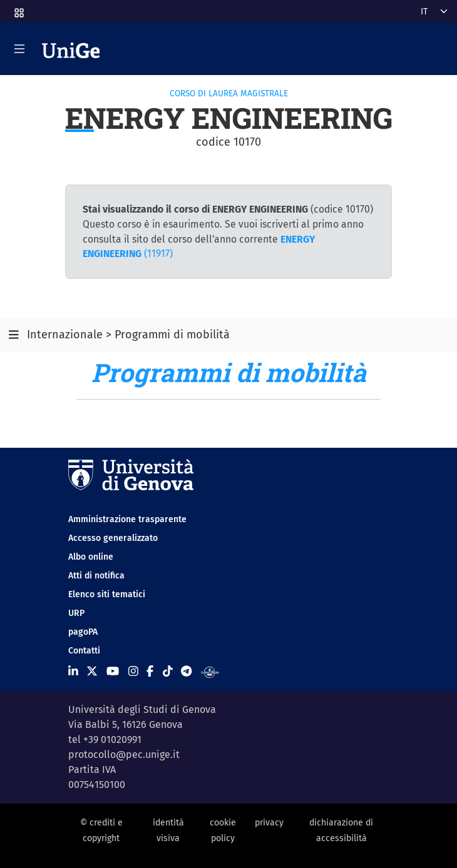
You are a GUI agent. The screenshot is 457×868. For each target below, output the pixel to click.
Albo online (91, 557)
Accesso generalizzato (113, 538)
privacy (269, 823)
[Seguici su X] (92, 671)
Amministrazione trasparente (127, 519)
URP (76, 613)
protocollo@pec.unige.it (124, 754)
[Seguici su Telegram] (186, 671)
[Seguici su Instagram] (133, 671)
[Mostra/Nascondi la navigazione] (19, 49)
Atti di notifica (96, 576)
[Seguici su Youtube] (113, 671)
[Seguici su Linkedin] (73, 671)
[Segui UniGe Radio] (210, 671)
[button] (18, 9)
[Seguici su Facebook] (150, 671)
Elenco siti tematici (107, 594)
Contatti (84, 651)
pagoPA (83, 632)
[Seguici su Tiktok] (168, 671)
